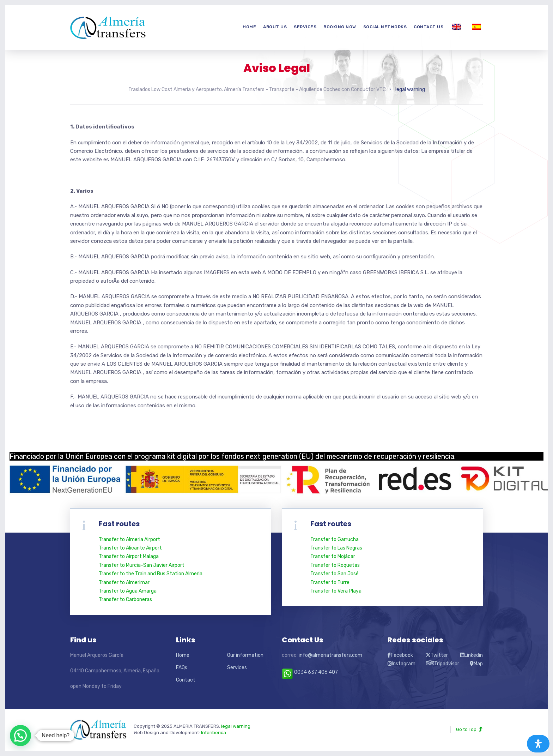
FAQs (182, 668)
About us (275, 27)
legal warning (236, 726)
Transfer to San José (335, 574)
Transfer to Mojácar (333, 556)
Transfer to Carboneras (125, 599)
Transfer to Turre (330, 583)
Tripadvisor (443, 664)
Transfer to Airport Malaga (129, 556)
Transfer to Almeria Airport (129, 539)
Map (476, 664)
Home (249, 27)
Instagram (402, 664)
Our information (245, 655)
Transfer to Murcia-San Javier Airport (142, 565)
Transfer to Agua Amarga (128, 591)
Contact (186, 680)
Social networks (385, 27)
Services (305, 27)
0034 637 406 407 (310, 672)
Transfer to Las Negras (336, 548)
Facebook (400, 655)
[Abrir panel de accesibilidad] (538, 744)
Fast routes (331, 524)
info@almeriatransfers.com (330, 655)
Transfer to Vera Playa (336, 591)
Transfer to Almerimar (124, 583)
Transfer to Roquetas (335, 565)
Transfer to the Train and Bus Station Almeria (151, 574)
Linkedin (472, 655)
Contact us (429, 27)
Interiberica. (214, 733)
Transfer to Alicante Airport (130, 548)
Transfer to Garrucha (335, 539)
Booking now (340, 27)
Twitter (437, 655)
